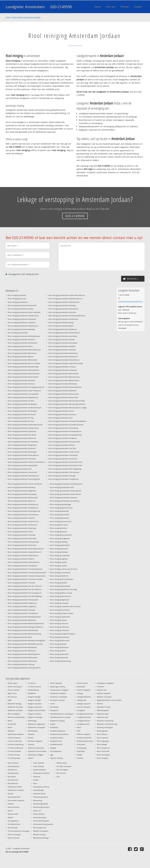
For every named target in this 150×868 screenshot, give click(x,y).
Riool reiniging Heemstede (60, 545)
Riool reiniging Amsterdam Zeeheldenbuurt (66, 484)
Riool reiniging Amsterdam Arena (20, 346)
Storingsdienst (13, 821)
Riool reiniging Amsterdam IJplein (61, 326)
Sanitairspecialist (14, 797)
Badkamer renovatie (15, 707)
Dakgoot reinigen (34, 700)
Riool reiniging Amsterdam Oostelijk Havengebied (67, 421)
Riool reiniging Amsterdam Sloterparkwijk (23, 542)
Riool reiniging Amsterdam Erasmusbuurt (23, 455)
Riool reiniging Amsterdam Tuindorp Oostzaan (25, 579)
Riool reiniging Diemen (59, 528)
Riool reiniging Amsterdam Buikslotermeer (24, 374)
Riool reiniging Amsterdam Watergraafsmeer (24, 617)
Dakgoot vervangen (35, 717)
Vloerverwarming (39, 817)
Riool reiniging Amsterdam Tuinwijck (21, 583)
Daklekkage (32, 721)
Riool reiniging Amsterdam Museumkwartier (65, 387)
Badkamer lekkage (15, 704)
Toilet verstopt (38, 766)
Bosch (10, 727)
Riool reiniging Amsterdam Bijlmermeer (22, 360)
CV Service (32, 683)
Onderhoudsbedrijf (84, 738)
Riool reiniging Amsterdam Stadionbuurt (23, 555)
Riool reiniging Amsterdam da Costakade (23, 394)
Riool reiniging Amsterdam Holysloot (62, 312)
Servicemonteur (14, 807)
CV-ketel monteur (35, 687)
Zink (58, 777)
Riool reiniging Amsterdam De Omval (22, 414)
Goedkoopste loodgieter (59, 690)
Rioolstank (12, 777)
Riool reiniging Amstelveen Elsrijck (21, 309)
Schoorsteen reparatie (16, 800)
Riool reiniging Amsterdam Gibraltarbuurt (23, 476)
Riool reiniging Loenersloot (60, 572)
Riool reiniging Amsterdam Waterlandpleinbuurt (26, 623)
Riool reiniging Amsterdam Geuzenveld (22, 472)
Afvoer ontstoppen (15, 687)
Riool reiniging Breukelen (59, 518)
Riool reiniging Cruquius (59, 525)
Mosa (79, 727)
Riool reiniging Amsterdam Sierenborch (22, 525)
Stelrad (10, 817)
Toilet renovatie (14, 838)
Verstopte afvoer (39, 794)
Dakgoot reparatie (35, 704)
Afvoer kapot (13, 683)
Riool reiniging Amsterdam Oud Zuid (62, 448)
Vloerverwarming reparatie (43, 824)
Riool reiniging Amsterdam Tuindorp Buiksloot (25, 569)
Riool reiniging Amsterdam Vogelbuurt (22, 603)
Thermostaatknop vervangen (19, 831)
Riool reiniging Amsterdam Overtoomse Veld (65, 465)
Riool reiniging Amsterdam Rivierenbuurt (23, 504)
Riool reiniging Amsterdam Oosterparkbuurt (65, 431)
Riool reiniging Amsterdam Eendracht (22, 448)
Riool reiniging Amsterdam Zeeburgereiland (24, 668)
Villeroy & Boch (39, 814)
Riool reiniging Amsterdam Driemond (22, 438)
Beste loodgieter (14, 714)
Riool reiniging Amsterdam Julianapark (63, 343)
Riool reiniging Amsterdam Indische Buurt (64, 333)
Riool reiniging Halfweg (59, 542)
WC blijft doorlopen (64, 766)
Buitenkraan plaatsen (16, 734)
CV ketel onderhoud (15, 748)
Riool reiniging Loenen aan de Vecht (64, 569)
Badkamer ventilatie (15, 710)
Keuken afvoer (82, 683)
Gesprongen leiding (57, 687)
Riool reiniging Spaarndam (60, 617)
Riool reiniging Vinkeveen (60, 630)
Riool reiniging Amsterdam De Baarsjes (22, 404)
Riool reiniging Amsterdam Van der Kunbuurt (25, 586)
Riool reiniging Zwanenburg (60, 661)
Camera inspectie (14, 738)
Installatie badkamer (58, 731)
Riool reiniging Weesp (58, 644)
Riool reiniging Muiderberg (60, 586)
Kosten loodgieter (84, 690)
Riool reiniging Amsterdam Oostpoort (63, 438)
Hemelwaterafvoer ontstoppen (62, 714)
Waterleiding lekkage (41, 838)
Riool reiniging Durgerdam (60, 538)
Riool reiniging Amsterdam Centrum (21, 384)
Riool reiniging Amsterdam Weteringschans (24, 654)
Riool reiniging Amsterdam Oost (61, 418)
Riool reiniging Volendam (60, 637)
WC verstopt (61, 773)
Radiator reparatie (104, 693)
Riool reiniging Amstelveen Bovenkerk (22, 305)
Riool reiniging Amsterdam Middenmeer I (64, 380)
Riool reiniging (102, 758)
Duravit (31, 738)
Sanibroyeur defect (15, 787)
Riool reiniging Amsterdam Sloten (20, 532)
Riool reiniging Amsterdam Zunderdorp (65, 501)
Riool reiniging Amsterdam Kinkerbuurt (63, 356)
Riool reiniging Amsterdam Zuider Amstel (65, 494)
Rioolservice (12, 770)
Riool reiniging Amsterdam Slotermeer (22, 538)
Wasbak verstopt (39, 834)
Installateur (54, 727)
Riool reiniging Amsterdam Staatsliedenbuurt (25, 552)
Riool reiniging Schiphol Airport (62, 613)
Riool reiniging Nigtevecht (60, 600)
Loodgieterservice (83, 721)
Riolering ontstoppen (105, 727)
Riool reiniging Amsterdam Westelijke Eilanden (25, 644)
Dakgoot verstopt (34, 714)
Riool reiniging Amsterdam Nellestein (62, 391)
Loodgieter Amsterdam (25, 7)
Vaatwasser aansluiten (41, 773)
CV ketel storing (14, 755)
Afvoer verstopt (14, 690)
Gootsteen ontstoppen (59, 697)
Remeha (100, 704)
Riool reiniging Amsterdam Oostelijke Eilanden (66, 425)
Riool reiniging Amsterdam (18, 333)
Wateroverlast (62, 763)
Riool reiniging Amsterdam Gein (20, 469)
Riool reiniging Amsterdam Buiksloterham (23, 370)
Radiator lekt (102, 690)
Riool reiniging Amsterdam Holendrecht (63, 309)
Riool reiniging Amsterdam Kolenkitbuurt (64, 360)
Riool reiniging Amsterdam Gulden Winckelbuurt (67, 295)
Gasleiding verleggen (36, 755)
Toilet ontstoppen (14, 834)
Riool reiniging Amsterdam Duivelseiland (23, 442)
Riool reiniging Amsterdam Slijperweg (22, 528)
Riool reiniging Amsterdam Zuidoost (64, 498)
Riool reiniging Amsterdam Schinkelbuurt (23, 515)
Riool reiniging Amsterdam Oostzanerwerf (64, 442)
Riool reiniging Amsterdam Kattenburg (63, 353)
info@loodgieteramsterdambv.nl (130, 301)
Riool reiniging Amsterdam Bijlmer (21, 356)
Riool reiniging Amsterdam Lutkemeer (63, 370)
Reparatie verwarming (105, 721)
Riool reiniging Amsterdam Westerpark (22, 647)
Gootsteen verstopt (57, 700)
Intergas (53, 748)
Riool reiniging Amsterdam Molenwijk (63, 384)
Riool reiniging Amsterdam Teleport (21, 559)
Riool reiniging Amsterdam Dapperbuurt (23, 397)
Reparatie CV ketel (104, 707)
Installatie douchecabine (59, 734)
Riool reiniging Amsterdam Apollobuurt (23, 343)
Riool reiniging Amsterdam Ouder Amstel (64, 452)
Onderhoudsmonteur (85, 741)
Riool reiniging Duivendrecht (61, 535)
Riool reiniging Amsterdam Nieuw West (63, 397)
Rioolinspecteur (14, 766)
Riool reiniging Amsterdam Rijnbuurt (22, 501)
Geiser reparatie (56, 683)
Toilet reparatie (39, 763)
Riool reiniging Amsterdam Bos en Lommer (24, 363)
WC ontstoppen (62, 770)
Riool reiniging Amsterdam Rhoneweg (22, 494)
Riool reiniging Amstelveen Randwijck (22, 319)
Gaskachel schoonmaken (37, 751)
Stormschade (13, 828)
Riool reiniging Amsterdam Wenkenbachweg (24, 634)
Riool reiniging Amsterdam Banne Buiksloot (24, 350)
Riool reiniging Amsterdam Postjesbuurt (64, 479)
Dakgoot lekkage (34, 697)
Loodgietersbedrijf (84, 717)
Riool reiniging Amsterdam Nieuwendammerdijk (67, 401)
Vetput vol (37, 811)
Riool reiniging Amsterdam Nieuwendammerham (67, 404)
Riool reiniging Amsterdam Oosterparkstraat (65, 435)
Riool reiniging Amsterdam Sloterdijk (22, 535)
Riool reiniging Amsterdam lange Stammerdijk (66, 363)
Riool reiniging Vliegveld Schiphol (63, 634)
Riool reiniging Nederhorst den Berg (63, 589)
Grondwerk (54, 707)
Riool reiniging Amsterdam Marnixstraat (63, 374)
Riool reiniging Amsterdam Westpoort (22, 651)
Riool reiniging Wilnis (58, 651)
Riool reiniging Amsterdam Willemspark (23, 657)
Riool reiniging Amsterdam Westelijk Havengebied (27, 640)
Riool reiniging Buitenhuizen (61, 521)
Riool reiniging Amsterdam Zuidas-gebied (66, 491)
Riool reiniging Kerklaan (59, 552)
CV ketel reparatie (14, 751)
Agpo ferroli (12, 693)
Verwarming (38, 800)
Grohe (52, 704)
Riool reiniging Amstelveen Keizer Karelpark (24, 312)
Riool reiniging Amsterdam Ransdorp (22, 487)
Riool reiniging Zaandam (59, 654)
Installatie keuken (57, 738)
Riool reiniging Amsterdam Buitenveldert (23, 377)
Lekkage (80, 693)
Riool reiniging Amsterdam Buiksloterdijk (23, 367)
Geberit (31, 758)
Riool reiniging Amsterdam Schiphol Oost (23, 521)
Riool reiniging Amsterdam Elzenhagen (22, 452)
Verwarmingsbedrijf (40, 804)
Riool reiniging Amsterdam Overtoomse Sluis (65, 462)
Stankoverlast (13, 814)
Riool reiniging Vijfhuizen (59, 627)
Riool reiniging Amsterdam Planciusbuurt (64, 472)
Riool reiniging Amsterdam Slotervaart (22, 545)
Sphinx (10, 811)
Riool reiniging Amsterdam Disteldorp (22, 431)
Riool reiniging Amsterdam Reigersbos (22, 491)
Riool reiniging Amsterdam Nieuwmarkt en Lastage (68, 408)
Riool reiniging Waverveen (60, 640)
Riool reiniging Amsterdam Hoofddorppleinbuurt (67, 316)
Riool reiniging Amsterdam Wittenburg (22, 661)
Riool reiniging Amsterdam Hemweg (62, 305)
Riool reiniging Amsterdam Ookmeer (62, 414)
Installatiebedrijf (56, 744)
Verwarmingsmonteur (41, 807)
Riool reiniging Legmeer (59, 559)
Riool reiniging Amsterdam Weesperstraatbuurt (25, 627)
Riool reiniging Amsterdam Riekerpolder (23, 498)
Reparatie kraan (103, 714)
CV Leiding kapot (14, 758)
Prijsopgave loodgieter (105, 683)
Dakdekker (32, 693)
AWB (9, 700)
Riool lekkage (102, 744)
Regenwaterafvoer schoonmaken (109, 700)
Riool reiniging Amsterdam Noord (61, 411)
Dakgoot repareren (35, 707)
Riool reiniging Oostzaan (59, 603)
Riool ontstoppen (103, 755)
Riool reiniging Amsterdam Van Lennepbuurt (25, 593)
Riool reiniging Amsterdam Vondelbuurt (23, 613)
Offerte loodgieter (84, 734)
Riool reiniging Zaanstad (59, 657)
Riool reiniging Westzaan (59, 647)
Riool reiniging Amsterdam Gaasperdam (23, 465)
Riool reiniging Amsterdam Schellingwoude (24, 511)
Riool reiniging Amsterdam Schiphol (21, 518)
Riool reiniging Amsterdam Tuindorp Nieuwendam (27, 576)
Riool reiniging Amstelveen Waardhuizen (23, 326)
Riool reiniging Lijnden (58, 562)
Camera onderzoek (15, 741)
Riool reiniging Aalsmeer (17, 295)
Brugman (11, 731)
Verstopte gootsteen (41, 797)
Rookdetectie (13, 783)
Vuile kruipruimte (40, 828)
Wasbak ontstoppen (41, 831)
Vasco (35, 783)
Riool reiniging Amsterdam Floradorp (22, 459)
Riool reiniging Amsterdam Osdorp (62, 445)
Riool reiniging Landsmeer (60, 555)
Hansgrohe (54, 710)
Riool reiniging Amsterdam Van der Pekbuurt (25, 589)
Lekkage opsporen (84, 704)
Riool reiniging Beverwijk (59, 511)
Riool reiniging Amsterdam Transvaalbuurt (24, 562)
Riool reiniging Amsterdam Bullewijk (21, 380)
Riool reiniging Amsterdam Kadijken (62, 346)
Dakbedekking (33, 690)
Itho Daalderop (56, 751)
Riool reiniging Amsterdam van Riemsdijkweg (25, 596)
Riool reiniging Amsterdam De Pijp (21, 418)
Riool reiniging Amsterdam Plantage (62, 476)
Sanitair (11, 794)
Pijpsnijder (81, 751)
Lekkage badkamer (84, 697)
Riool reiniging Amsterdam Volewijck (22, 610)
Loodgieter (81, 710)
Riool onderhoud (103, 748)
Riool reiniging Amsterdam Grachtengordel (24, 479)
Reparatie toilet (103, 717)
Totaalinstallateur (40, 770)
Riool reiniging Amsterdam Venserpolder (23, 600)
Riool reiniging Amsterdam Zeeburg (21, 664)
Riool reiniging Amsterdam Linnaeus (62, 367)
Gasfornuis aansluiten (36, 748)
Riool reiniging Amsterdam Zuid (62, 487)
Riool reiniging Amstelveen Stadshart (22, 322)
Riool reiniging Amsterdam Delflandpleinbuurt (25, 425)
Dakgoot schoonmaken (37, 710)
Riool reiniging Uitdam (58, 620)
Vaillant (36, 780)
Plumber (80, 758)
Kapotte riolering (56, 758)
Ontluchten (81, 744)
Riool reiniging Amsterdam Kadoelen (62, 350)
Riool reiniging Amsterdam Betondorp (22, 353)
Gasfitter (31, 744)
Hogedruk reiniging (57, 721)
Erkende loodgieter (35, 741)
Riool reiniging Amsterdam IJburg (61, 322)
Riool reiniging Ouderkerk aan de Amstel (65, 606)
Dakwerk (31, 734)
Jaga (52, 755)
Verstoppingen (39, 790)
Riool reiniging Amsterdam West (20, 637)
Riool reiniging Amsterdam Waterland (22, 620)
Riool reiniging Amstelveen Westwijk (21, 329)
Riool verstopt (13, 763)
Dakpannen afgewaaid (36, 724)
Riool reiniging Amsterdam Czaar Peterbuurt (24, 391)
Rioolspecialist (13, 773)
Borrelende (12, 724)
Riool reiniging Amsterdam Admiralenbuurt (24, 336)
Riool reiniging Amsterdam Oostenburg (63, 428)
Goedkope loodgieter (58, 693)
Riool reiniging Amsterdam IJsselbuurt (63, 329)
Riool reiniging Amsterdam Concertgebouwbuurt (26, 387)
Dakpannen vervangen (36, 727)
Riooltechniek (13, 780)
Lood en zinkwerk (84, 707)
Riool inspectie (102, 738)
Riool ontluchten (103, 751)
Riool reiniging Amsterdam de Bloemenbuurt (25, 408)
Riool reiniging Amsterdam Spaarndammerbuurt (26, 549)
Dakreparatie (33, 731)
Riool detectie (102, 734)
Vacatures (37, 777)
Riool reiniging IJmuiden (59, 549)
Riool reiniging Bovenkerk (60, 515)
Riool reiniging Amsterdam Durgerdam (22, 445)
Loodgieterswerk (83, 724)
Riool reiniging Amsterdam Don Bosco (22, 435)
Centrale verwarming (16, 744)
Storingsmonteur (14, 824)
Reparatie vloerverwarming (107, 724)
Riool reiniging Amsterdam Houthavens (63, 319)
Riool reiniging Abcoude (17, 299)
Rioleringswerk (102, 731)
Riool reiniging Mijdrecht (59, 576)
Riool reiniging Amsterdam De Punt (21, 421)
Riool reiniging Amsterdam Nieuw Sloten (64, 394)
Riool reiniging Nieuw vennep (61, 593)
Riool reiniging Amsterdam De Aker (21, 401)
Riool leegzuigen (103, 741)
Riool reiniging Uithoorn (59, 623)
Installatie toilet (56, 741)
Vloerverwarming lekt (41, 821)
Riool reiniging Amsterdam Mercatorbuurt (64, 377)
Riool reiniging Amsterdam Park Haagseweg (65, 469)
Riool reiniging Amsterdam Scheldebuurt (23, 508)
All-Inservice (12, 697)
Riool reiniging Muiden (59, 583)
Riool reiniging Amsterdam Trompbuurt (22, 566)
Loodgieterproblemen (85, 714)
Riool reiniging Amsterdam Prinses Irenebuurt (25, 484)
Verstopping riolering (41, 787)
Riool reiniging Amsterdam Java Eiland (63, 336)
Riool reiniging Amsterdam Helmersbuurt (64, 302)
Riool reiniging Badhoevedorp (61, 508)
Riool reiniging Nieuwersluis (60, 596)
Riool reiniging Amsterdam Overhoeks (63, 459)
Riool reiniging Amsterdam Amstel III (21, 339)
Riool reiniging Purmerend (60, 610)
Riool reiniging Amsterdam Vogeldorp (22, 606)
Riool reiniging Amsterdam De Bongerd (22, 411)
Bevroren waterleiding (16, 717)
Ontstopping (82, 748)
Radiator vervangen (104, 697)
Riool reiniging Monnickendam (62, 579)
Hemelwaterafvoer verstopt (60, 717)
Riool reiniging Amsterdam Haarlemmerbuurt (65, 299)
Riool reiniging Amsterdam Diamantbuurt (23, 428)
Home (8, 17)
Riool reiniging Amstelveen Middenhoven (23, 316)
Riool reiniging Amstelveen (18, 302)
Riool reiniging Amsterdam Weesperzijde (23, 630)
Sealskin (11, 804)
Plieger (79, 755)
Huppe (53, 724)
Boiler (10, 721)
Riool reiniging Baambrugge (60, 504)
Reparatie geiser (103, 710)
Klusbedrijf (81, 687)
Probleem (100, 687)
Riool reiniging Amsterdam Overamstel (63, 455)
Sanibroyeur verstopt (16, 790)
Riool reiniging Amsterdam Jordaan (26, 17)
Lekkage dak (81, 700)
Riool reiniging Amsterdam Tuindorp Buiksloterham (27, 572)
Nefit (79, 731)
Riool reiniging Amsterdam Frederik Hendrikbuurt (26, 462)
